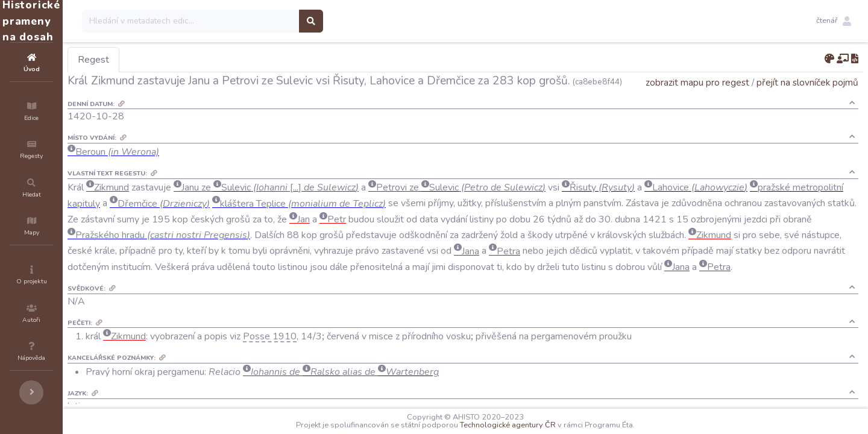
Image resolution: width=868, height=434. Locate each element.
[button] (834, 21)
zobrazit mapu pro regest (697, 99)
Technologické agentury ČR (544, 425)
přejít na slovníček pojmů (807, 99)
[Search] (263, 21)
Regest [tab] (166, 60)
